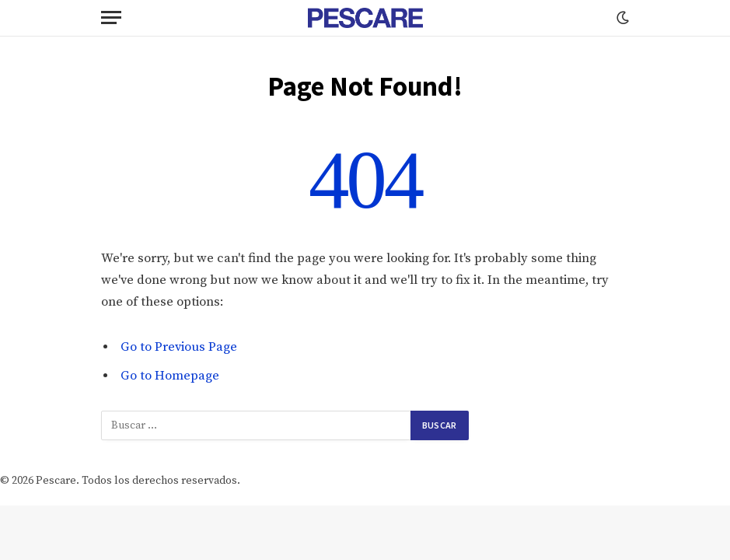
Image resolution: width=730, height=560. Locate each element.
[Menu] (111, 17)
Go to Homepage (170, 376)
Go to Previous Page (179, 347)
